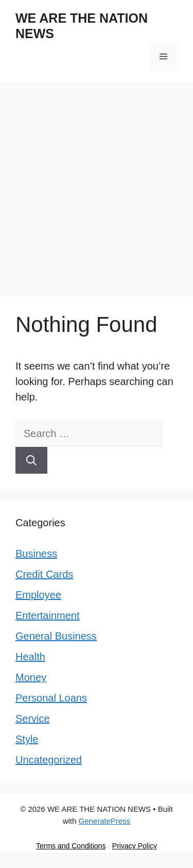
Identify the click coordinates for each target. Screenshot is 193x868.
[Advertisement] (97, 184)
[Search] (31, 460)
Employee (38, 595)
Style (27, 739)
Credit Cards (44, 574)
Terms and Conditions (71, 846)
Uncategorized (49, 760)
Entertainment (48, 615)
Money (31, 677)
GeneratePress (104, 821)
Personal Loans (51, 698)
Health (30, 657)
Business (36, 554)
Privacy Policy (135, 846)
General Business (56, 636)
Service (33, 719)
